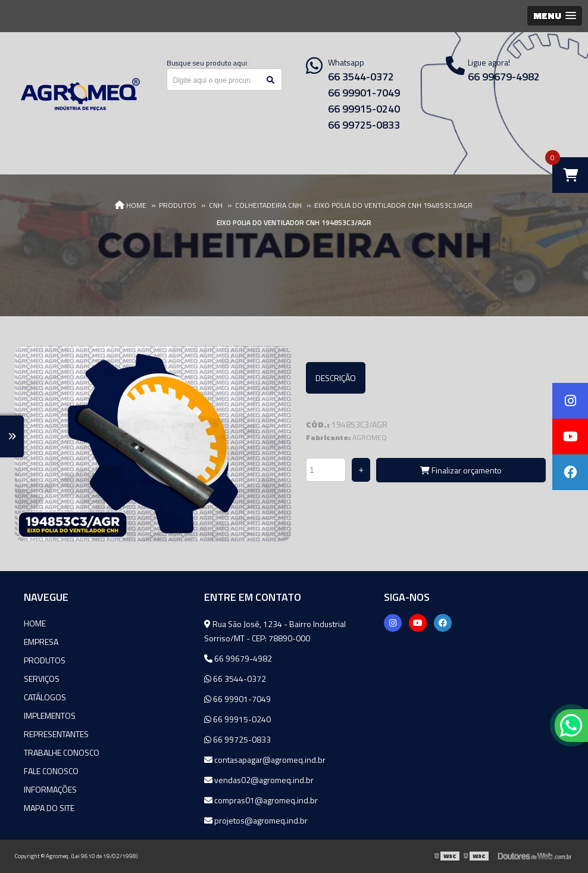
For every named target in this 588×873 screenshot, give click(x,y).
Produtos (45, 660)
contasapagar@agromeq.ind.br (265, 760)
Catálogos (45, 697)
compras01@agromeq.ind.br (261, 800)
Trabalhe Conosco (62, 752)
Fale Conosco (51, 771)
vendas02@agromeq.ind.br (259, 780)
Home (35, 623)
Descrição (336, 378)
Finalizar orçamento (461, 470)
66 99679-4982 (238, 658)
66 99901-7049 (364, 93)
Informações (50, 789)
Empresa (41, 642)
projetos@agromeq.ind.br (256, 820)
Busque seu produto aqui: (208, 63)
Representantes (56, 734)
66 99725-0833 (364, 125)
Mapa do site (49, 808)
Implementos (50, 715)
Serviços (42, 679)
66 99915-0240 (364, 109)
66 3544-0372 (361, 77)
